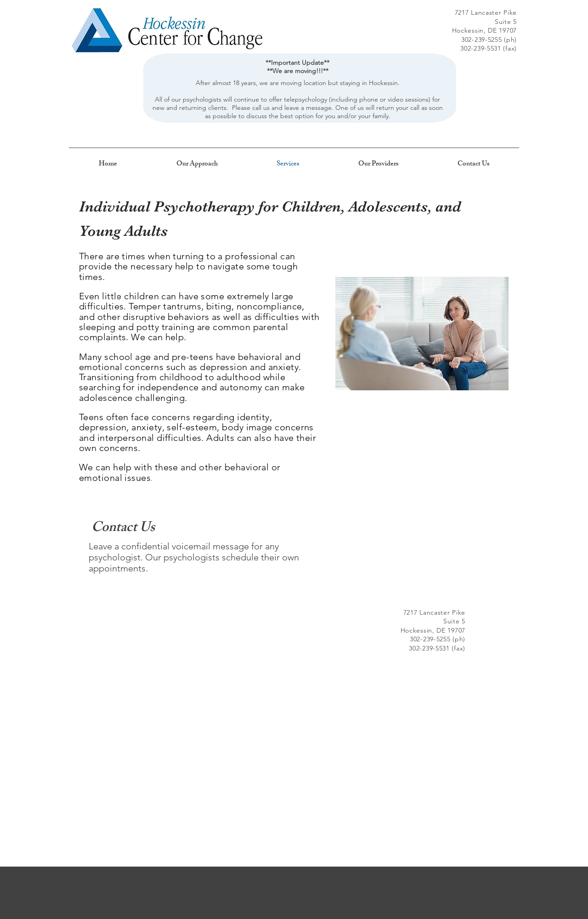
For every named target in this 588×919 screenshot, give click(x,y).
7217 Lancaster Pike (486, 12)
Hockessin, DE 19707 (484, 30)
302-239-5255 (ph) (489, 40)
